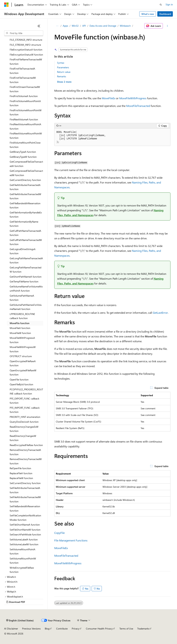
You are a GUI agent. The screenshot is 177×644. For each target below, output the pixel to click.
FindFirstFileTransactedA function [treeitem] (22, 71)
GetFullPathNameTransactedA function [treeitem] (25, 233)
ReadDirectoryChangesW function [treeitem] (23, 438)
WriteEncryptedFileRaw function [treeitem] (22, 570)
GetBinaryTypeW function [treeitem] (23, 157)
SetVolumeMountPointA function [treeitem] (22, 551)
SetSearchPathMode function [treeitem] (25, 534)
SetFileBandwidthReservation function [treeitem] (25, 508)
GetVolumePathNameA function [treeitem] (22, 298)
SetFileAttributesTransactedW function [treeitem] (25, 499)
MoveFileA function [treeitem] (20, 328)
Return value (64, 72)
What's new (148, 14)
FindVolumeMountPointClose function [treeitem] (25, 145)
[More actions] (167, 26)
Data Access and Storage (103, 26)
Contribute (62, 629)
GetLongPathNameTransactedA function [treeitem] (26, 260)
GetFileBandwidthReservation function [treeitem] (25, 205)
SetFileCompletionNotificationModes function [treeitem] (25, 518)
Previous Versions (31, 629)
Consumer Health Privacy (99, 629)
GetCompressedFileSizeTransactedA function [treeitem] (26, 164)
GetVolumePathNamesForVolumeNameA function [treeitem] (26, 307)
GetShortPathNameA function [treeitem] (26, 277)
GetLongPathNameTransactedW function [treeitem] (25, 270)
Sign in (169, 4)
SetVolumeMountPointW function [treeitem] (23, 561)
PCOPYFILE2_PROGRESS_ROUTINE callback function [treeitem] (26, 392)
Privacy (76, 629)
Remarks (62, 76)
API (84, 26)
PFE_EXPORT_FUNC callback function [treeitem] (24, 401)
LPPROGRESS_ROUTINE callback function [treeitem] (22, 316)
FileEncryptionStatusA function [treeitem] (26, 50)
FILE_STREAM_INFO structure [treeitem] (25, 45)
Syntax (61, 63)
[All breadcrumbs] (57, 26)
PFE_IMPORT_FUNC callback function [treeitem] (25, 410)
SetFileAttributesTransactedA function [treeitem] (25, 490)
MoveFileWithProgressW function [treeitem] (23, 349)
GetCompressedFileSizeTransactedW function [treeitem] (26, 173)
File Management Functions (71, 540)
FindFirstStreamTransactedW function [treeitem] (25, 89)
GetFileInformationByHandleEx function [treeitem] (26, 215)
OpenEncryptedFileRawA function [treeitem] (23, 363)
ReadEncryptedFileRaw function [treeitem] (26, 445)
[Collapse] (39, 26)
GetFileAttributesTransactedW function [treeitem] (25, 196)
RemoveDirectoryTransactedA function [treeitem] (25, 452)
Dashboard (165, 14)
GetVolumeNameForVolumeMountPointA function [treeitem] (26, 289)
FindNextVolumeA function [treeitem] (24, 119)
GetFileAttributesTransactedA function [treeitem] (25, 187)
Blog (47, 629)
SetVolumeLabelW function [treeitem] (24, 544)
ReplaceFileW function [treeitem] (21, 478)
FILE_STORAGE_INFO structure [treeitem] (26, 40)
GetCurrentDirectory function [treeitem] (25, 180)
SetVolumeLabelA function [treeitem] (24, 539)
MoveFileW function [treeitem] (20, 333)
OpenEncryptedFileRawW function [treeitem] (23, 372)
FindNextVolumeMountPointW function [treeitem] (26, 136)
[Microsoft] (6, 5)
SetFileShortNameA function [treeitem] (25, 525)
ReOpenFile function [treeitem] (20, 468)
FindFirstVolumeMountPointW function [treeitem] (26, 112)
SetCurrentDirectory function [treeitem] (25, 483)
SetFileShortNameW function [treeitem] (25, 530)
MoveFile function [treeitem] (20, 323)
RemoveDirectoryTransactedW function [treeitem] (26, 461)
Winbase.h (125, 26)
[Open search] (161, 5)
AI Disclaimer (11, 629)
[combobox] (24, 33)
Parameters (63, 67)
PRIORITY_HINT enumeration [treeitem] (25, 417)
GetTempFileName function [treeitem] (24, 281)
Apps (65, 26)
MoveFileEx (109, 98)
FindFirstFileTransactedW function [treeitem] (23, 80)
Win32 (75, 26)
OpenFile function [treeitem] (19, 379)
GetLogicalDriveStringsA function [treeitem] (23, 251)
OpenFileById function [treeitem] (21, 384)
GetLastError (160, 313)
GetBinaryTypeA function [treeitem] (23, 152)
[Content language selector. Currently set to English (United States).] (20, 620)
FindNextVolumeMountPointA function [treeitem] (25, 126)
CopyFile (59, 533)
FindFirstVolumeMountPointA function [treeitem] (25, 103)
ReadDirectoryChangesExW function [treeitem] (24, 429)
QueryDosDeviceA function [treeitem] (24, 422)
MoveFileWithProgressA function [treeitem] (22, 340)
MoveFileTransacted (138, 106)
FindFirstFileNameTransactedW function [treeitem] (26, 62)
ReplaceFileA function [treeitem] (21, 473)
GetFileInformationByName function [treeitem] (24, 224)
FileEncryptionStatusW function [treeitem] (26, 55)
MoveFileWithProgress (133, 98)
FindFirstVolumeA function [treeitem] (24, 96)
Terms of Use (126, 629)
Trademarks (143, 629)
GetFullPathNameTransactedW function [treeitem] (26, 242)
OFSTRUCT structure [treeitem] (21, 356)
